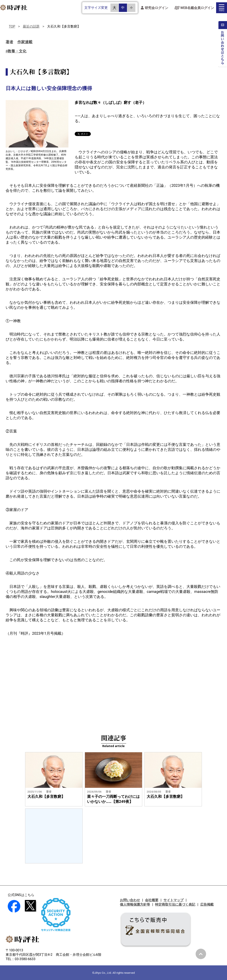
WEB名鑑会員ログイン (194, 8)
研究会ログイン (155, 8)
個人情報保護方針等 (135, 904)
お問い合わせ (130, 900)
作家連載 (25, 42)
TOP (12, 26)
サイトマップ (173, 900)
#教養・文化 (16, 51)
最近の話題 (31, 26)
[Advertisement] (113, 674)
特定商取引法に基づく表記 (175, 904)
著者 (9, 42)
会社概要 (152, 900)
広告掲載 (207, 904)
